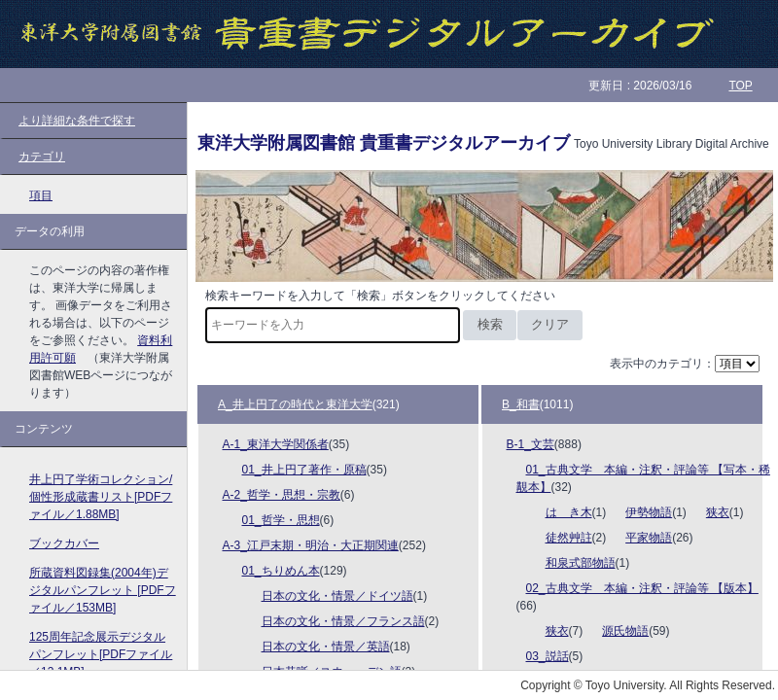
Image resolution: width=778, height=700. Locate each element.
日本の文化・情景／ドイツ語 (337, 596)
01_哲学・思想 (281, 520)
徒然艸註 (569, 538)
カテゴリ (42, 157)
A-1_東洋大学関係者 (276, 444)
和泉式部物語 (581, 563)
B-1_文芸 (530, 444)
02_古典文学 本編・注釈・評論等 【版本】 (642, 588)
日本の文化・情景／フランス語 (343, 621)
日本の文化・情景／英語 (326, 647)
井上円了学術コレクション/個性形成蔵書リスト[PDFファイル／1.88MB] (101, 497)
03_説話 (548, 656)
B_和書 (521, 404)
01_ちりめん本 (281, 571)
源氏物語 (625, 631)
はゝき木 (569, 512)
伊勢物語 (649, 512)
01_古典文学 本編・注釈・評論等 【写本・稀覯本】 (643, 478)
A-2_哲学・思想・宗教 (282, 495)
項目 (41, 195)
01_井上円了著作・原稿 (304, 470)
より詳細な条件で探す (77, 121)
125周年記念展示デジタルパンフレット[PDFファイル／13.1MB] (101, 654)
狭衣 (718, 512)
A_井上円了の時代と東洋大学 (295, 404)
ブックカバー (64, 543)
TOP (740, 86)
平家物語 (649, 538)
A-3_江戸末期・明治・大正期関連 (311, 545)
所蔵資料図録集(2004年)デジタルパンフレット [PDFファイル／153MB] (103, 590)
